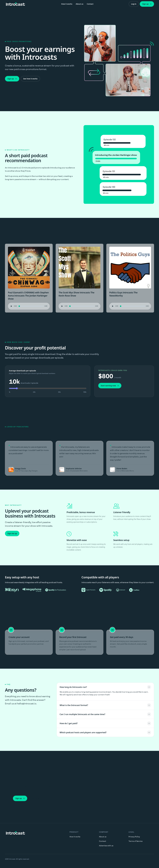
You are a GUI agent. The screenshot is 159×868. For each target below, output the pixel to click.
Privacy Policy (134, 837)
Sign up (147, 4)
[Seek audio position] (31, 306)
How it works (67, 4)
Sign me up (12, 533)
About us (80, 4)
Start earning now (110, 386)
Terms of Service (136, 841)
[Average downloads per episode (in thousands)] (48, 388)
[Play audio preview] (11, 306)
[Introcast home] (15, 4)
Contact (90, 4)
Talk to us (35, 798)
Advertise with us (106, 846)
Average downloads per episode (22, 371)
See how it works (30, 79)
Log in (134, 4)
